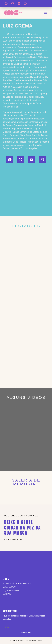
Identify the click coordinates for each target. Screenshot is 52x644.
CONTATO (7, 594)
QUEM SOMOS (9, 587)
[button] (45, 13)
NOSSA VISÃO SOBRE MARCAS (17, 583)
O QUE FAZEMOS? (11, 590)
